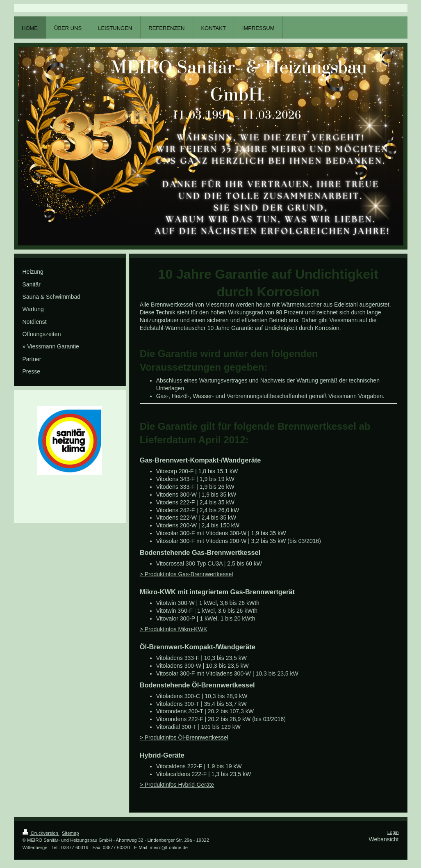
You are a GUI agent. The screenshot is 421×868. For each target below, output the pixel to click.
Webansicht (384, 839)
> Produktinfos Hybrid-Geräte (177, 785)
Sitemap (71, 833)
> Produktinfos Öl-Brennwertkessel (184, 737)
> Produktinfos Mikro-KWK (174, 629)
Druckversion (41, 833)
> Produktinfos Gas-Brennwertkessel (187, 574)
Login (393, 832)
